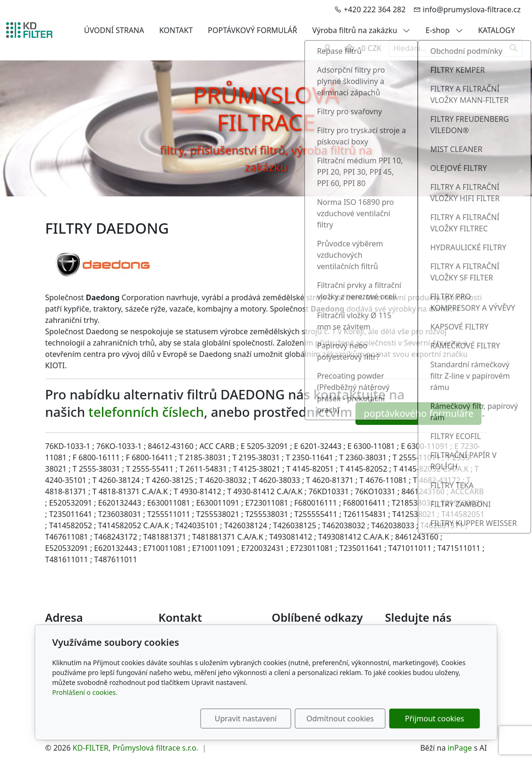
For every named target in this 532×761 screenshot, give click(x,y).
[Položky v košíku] (349, 48)
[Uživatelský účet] (328, 48)
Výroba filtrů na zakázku (361, 30)
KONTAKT (176, 30)
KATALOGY (497, 30)
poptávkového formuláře (418, 413)
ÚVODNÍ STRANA (114, 30)
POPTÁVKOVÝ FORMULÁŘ (252, 30)
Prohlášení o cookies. (85, 692)
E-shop (444, 30)
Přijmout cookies (435, 719)
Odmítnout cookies (340, 719)
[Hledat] (514, 48)
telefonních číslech (146, 412)
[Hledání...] (447, 48)
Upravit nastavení (246, 719)
